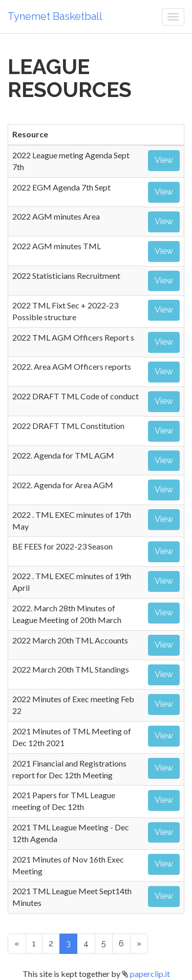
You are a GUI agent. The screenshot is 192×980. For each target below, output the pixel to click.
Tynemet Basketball (55, 16)
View (164, 160)
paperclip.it (150, 974)
